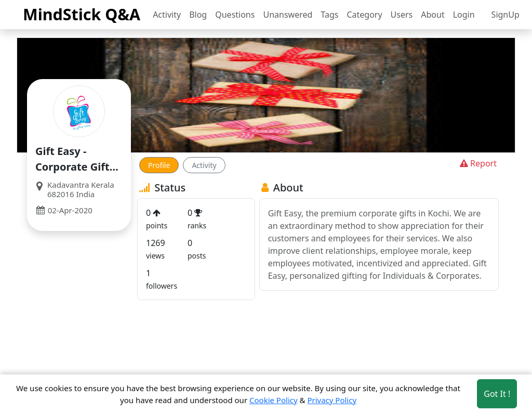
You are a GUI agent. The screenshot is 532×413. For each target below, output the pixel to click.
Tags (329, 15)
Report (477, 163)
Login (464, 15)
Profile (159, 165)
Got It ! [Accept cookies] (497, 394)
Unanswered (288, 15)
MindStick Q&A (82, 14)
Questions (235, 15)
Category (364, 15)
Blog (198, 15)
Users (402, 15)
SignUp (506, 15)
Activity (167, 15)
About (433, 15)
